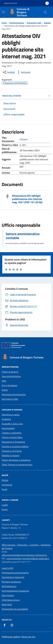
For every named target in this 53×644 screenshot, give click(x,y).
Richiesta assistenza (11, 582)
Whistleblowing (9, 586)
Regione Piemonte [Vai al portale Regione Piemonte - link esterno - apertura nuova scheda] (11, 3)
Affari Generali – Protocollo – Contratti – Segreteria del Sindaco (26, 547)
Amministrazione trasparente (15, 591)
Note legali (7, 604)
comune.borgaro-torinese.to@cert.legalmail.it (28, 558)
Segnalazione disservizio (13, 577)
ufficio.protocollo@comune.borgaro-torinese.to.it (24, 555)
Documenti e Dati (10, 399)
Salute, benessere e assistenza (16, 460)
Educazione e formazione (13, 442)
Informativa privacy (11, 600)
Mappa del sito (28, 637)
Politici (5, 390)
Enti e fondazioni (10, 385)
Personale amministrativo (14, 394)
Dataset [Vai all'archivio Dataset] (24, 139)
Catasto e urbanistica (12, 433)
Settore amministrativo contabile (23, 236)
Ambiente (6, 419)
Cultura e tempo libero (12, 437)
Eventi (5, 509)
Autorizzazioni (8, 428)
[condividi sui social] (8, 72)
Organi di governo (10, 372)
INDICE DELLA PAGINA (26, 96)
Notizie (5, 480)
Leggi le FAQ (8, 568)
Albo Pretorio (8, 595)
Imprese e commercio (12, 451)
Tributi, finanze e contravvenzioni (17, 465)
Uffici (4, 381)
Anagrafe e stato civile (12, 424)
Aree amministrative (11, 376)
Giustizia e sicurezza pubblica (15, 446)
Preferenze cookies (11, 637)
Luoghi (5, 505)
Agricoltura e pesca (11, 415)
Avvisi (4, 489)
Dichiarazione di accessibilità (15, 609)
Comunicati (7, 485)
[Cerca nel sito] (45, 12)
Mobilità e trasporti (11, 455)
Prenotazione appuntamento (15, 573)
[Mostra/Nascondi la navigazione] (3, 12)
